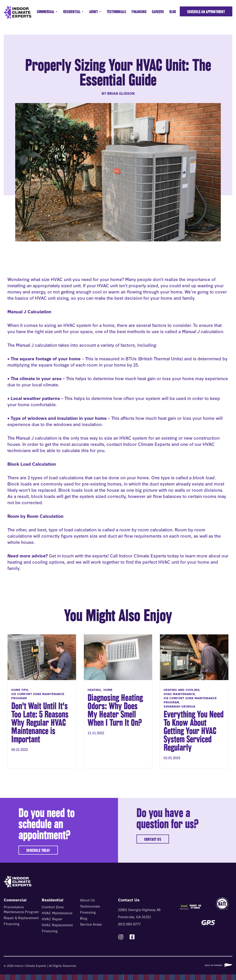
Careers (158, 12)
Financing (139, 12)
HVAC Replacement (57, 925)
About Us (87, 900)
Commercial (47, 12)
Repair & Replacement (21, 918)
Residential (73, 12)
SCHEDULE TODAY (38, 850)
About (95, 12)
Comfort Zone (53, 907)
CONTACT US (153, 839)
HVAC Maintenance (57, 913)
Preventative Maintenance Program (21, 909)
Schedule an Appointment (206, 12)
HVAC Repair (52, 919)
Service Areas (91, 924)
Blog (173, 12)
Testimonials (116, 12)
